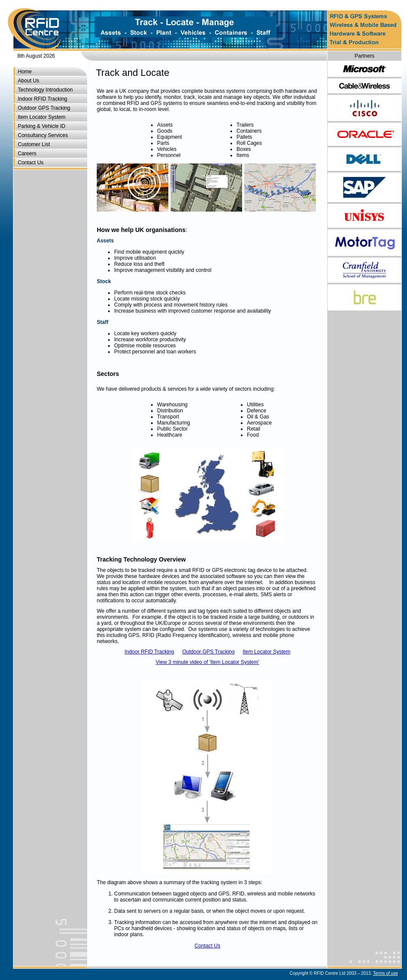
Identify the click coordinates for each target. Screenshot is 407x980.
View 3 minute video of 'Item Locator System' (207, 662)
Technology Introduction (45, 90)
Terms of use (386, 973)
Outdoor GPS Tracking (44, 108)
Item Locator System (42, 117)
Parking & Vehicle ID (41, 126)
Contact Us (31, 163)
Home (25, 72)
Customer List (34, 144)
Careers (27, 154)
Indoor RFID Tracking (43, 99)
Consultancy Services (43, 135)
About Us (28, 81)
